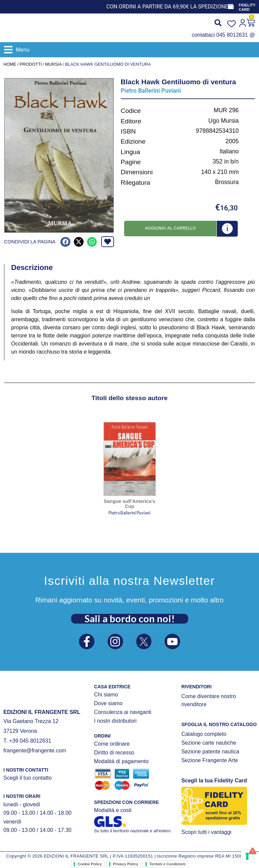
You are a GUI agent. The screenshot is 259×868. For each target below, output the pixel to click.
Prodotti (31, 64)
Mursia (54, 64)
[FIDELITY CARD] (231, 7)
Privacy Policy (126, 864)
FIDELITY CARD (248, 7)
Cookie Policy (90, 864)
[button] (17, 50)
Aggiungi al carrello (170, 228)
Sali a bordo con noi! (130, 618)
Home (10, 64)
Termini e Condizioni (167, 864)
